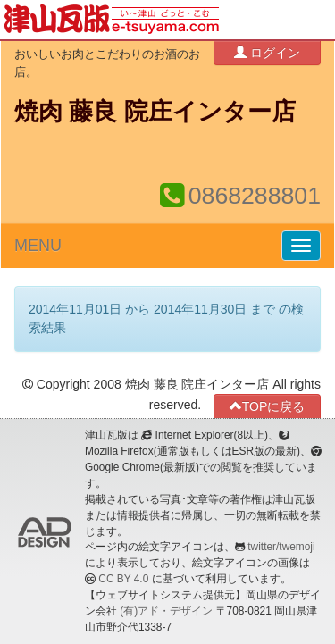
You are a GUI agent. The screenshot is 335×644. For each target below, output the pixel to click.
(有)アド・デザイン (166, 611)
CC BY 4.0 (123, 579)
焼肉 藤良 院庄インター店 (155, 112)
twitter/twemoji (281, 547)
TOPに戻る (268, 406)
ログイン (267, 52)
